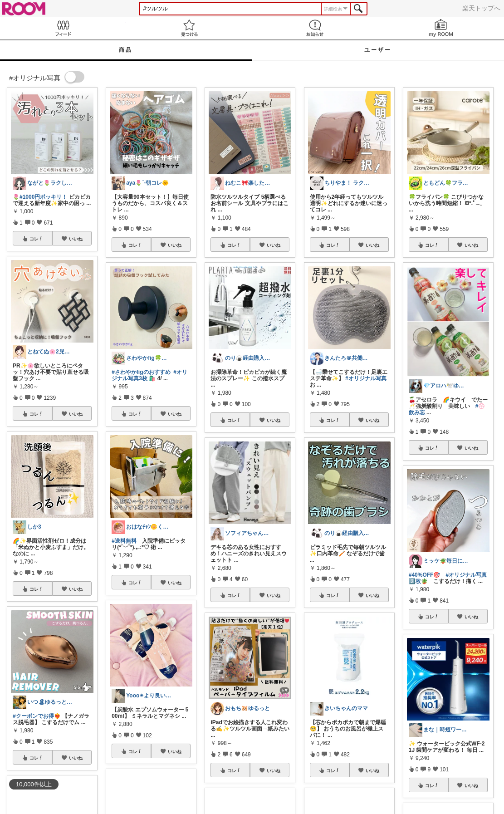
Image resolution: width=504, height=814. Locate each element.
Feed (63, 28)
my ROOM (441, 28)
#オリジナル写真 (366, 378)
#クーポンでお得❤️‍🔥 (37, 716)
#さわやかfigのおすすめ (141, 372)
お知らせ (315, 28)
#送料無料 (124, 541)
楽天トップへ (481, 8)
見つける (189, 28)
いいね (76, 239)
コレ (36, 239)
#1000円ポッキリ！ (43, 197)
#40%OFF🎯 (425, 575)
